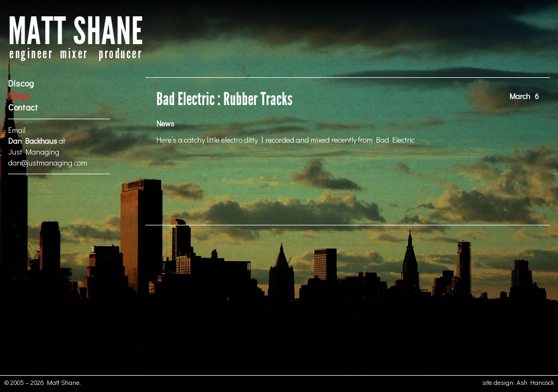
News (19, 95)
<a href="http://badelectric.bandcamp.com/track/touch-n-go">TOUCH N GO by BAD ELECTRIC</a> (348, 184)
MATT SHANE (76, 32)
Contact (23, 107)
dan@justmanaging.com (48, 163)
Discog (21, 83)
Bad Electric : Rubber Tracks (225, 99)
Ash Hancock (535, 382)
